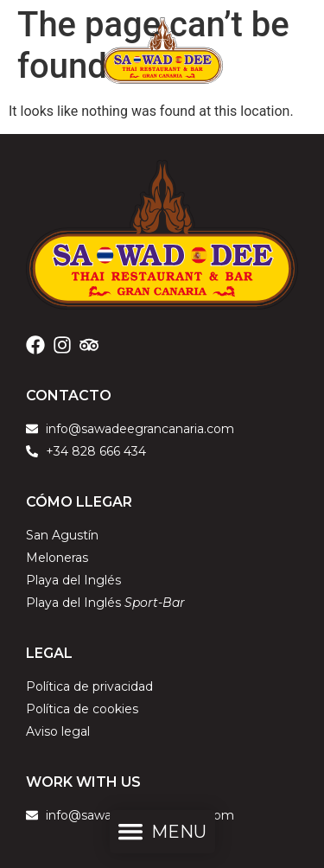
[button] (162, 834)
